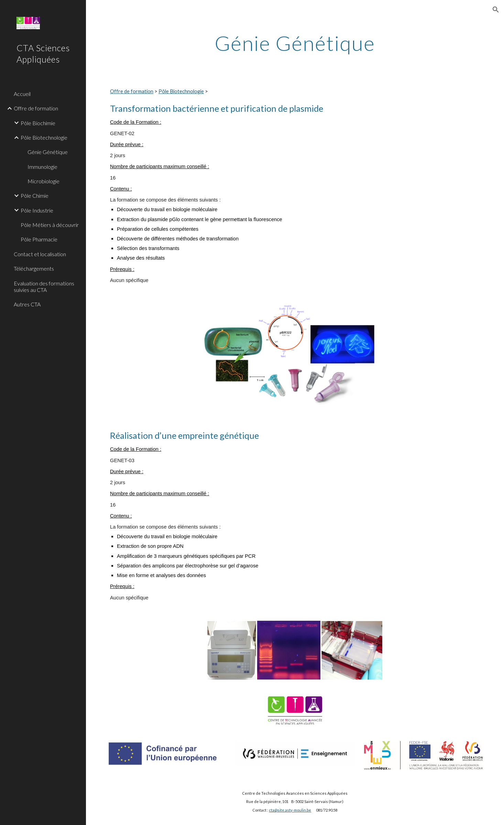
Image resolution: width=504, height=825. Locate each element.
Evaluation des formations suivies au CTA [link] (44, 286)
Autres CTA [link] (27, 304)
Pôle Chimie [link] (35, 196)
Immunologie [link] (42, 167)
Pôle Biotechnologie (181, 91)
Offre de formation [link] (36, 108)
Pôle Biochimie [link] (38, 123)
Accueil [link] (22, 94)
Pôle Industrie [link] (37, 210)
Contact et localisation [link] (40, 254)
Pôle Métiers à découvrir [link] (50, 225)
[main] (295, 43)
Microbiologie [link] (43, 181)
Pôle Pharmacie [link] (39, 239)
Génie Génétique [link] (48, 152)
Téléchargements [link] (34, 268)
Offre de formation (132, 91)
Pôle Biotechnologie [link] (44, 137)
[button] (496, 10)
